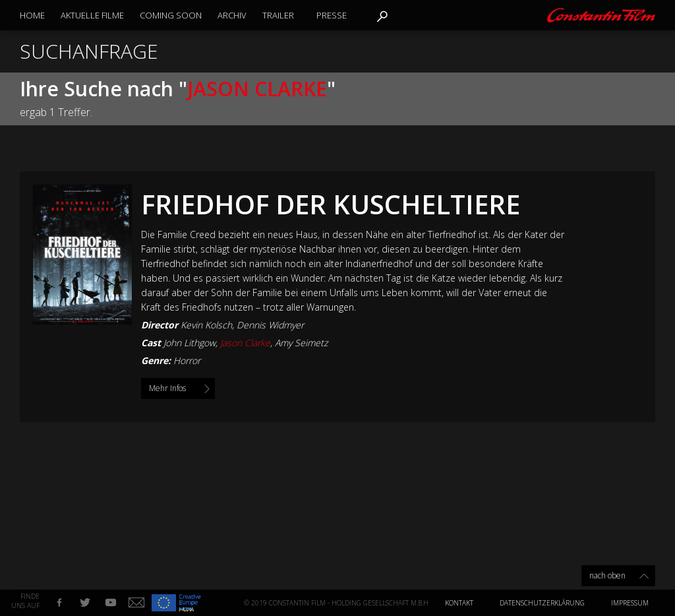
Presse (332, 15)
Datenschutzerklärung (542, 603)
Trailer (278, 15)
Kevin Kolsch (206, 325)
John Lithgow (190, 343)
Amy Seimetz (301, 343)
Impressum (630, 603)
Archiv (232, 15)
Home (32, 15)
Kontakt (459, 603)
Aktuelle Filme (92, 15)
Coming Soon (171, 15)
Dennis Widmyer (270, 325)
